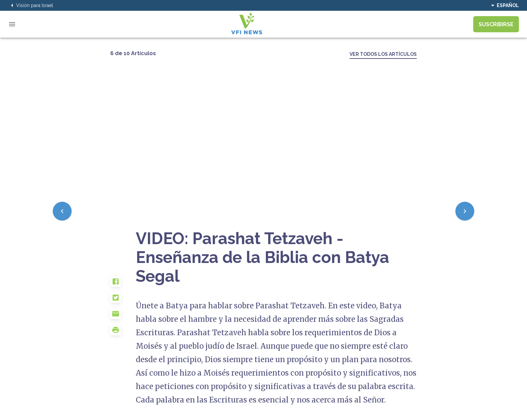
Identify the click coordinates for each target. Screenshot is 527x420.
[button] (123, 284)
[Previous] (62, 211)
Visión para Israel (31, 5)
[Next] (465, 211)
